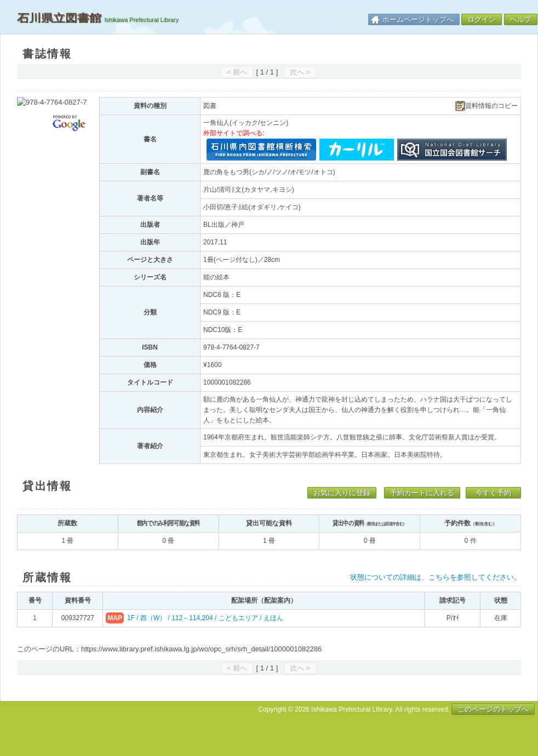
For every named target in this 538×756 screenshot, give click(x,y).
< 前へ (237, 72)
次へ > (300, 72)
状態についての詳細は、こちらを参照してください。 (436, 577)
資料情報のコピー (487, 106)
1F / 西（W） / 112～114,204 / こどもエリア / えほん (205, 618)
